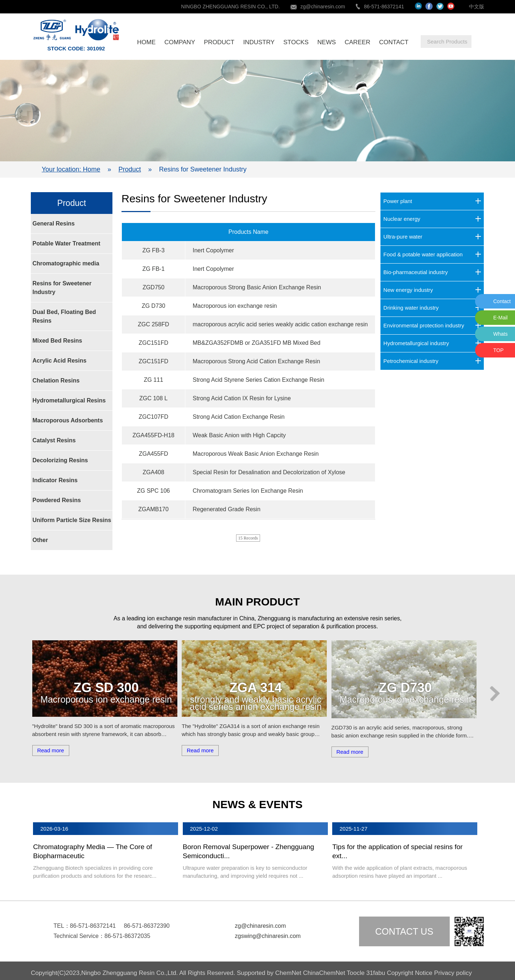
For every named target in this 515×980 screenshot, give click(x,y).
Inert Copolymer (213, 250)
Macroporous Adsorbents (68, 420)
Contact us (404, 931)
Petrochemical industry (411, 361)
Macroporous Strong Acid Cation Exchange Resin (256, 361)
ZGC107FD (153, 417)
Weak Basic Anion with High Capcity (239, 435)
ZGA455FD (154, 454)
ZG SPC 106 (154, 491)
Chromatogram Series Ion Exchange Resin (248, 491)
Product (129, 169)
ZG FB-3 (153, 250)
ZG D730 (154, 306)
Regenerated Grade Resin (226, 509)
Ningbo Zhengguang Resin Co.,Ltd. (130, 973)
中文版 (477, 7)
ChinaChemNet (324, 973)
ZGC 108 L (153, 398)
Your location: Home (71, 169)
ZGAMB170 (153, 509)
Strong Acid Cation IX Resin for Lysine (242, 398)
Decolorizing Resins (60, 460)
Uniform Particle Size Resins (72, 520)
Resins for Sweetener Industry (62, 288)
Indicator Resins (55, 480)
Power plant (398, 201)
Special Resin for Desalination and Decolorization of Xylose (269, 472)
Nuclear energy (402, 219)
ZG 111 (153, 380)
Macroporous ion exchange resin (235, 306)
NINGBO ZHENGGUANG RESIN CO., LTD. (230, 7)
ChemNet (288, 973)
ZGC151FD (153, 343)
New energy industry (408, 290)
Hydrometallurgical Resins (69, 400)
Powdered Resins (57, 500)
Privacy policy (453, 973)
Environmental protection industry (424, 325)
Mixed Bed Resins (57, 341)
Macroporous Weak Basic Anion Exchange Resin (256, 454)
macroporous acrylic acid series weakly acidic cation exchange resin (280, 324)
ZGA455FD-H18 (153, 435)
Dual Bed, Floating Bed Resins (64, 316)
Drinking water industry (411, 308)
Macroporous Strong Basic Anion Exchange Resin (257, 287)
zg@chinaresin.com (323, 7)
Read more (50, 750)
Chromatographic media (66, 263)
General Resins (54, 224)
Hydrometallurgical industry (416, 343)
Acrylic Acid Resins (60, 361)
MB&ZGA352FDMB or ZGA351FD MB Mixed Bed (256, 343)
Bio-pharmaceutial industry (416, 272)
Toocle (356, 973)
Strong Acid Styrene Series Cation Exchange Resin (258, 380)
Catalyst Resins (54, 440)
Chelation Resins (56, 381)
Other (40, 540)
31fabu (376, 973)
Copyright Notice (410, 973)
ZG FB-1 (153, 269)
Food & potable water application (423, 254)
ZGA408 (153, 472)
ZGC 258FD (153, 324)
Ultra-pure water (403, 237)
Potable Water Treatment (67, 243)
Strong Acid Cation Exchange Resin (238, 417)
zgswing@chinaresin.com (268, 936)
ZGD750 (153, 287)
